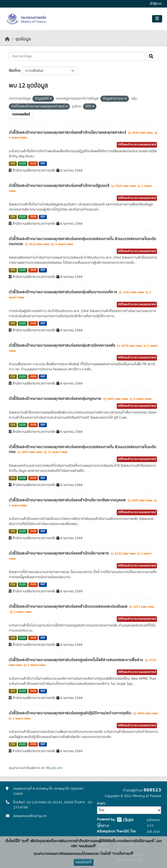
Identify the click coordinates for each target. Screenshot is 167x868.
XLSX (22, 164)
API (43, 768)
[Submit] (151, 56)
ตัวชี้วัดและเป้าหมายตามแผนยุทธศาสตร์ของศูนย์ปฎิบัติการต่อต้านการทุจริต (71, 713)
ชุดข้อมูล (23, 39)
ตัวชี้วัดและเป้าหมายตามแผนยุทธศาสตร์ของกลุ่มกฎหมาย (56, 399)
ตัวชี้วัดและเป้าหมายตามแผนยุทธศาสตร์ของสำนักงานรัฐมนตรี (60, 186)
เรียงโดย (15, 71)
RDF (43, 164)
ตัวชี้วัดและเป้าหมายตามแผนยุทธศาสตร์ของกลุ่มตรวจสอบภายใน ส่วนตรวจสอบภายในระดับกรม (83, 449)
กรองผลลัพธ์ (21, 114)
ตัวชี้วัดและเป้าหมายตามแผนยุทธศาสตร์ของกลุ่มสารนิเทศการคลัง (63, 345)
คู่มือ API (57, 768)
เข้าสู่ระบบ (156, 4)
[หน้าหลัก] (7, 39)
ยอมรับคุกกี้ (83, 862)
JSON (33, 164)
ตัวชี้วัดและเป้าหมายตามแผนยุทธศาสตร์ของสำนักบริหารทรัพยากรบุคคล (68, 500)
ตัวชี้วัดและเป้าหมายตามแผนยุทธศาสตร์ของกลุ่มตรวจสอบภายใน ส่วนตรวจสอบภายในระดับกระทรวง (83, 241)
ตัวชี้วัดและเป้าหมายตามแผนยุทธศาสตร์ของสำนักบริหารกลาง (59, 553)
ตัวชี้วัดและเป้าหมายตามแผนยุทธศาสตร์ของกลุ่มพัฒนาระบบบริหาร (63, 292)
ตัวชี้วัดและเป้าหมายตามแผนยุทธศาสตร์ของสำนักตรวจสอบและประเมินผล (69, 606)
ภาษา (101, 804)
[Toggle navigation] (157, 19)
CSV (13, 164)
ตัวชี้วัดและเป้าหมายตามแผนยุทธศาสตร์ (137, 145)
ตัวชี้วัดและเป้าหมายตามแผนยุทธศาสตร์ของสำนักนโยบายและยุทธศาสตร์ (68, 132)
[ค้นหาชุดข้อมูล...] (77, 56)
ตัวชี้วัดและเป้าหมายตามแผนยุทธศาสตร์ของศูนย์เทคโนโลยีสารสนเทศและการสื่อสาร (76, 660)
